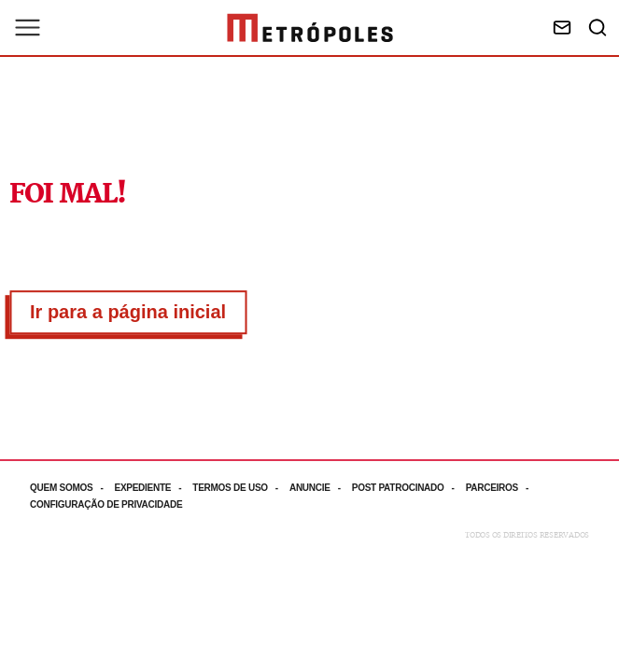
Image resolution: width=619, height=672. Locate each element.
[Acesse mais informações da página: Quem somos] (72, 488)
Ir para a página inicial (128, 312)
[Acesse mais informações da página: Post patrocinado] (409, 488)
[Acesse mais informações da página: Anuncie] (321, 488)
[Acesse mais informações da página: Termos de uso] (241, 488)
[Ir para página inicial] (310, 28)
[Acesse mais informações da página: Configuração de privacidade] (108, 504)
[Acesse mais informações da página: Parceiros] (503, 488)
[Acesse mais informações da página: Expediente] (153, 488)
